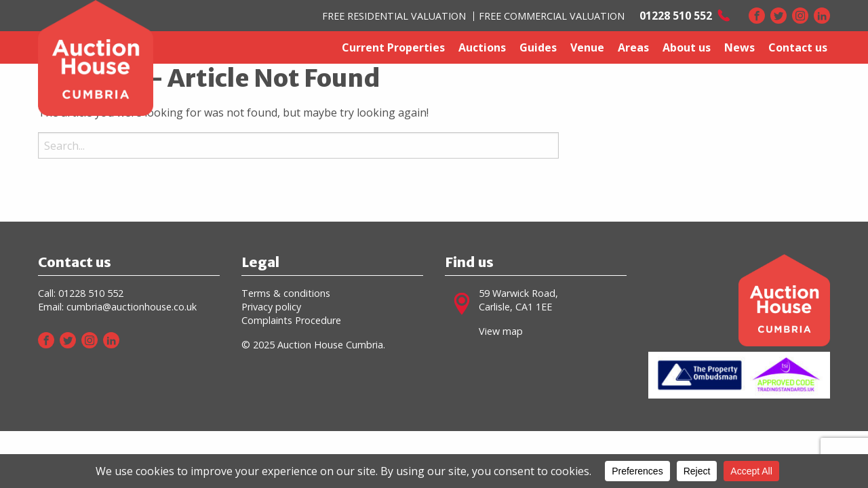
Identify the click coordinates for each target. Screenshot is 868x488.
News (739, 47)
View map (501, 331)
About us (687, 47)
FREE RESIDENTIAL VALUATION (394, 16)
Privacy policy (271, 307)
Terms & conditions (286, 293)
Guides (538, 47)
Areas (633, 47)
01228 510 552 (91, 293)
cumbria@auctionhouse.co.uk (132, 307)
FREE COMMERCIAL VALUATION (552, 16)
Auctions (482, 47)
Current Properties (393, 47)
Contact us (798, 47)
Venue (587, 47)
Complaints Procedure (291, 320)
